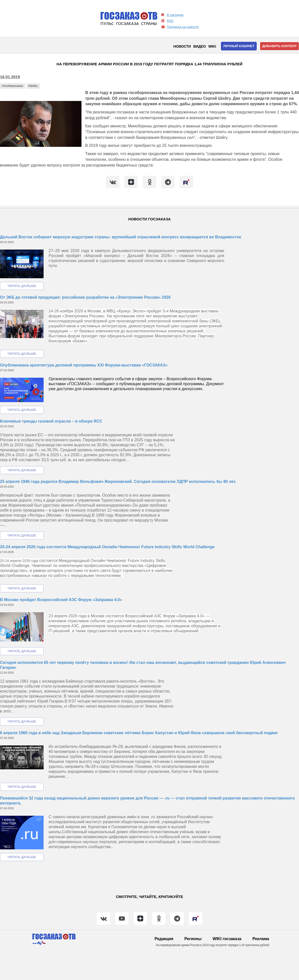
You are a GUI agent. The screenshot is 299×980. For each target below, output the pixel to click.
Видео (200, 46)
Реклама (261, 939)
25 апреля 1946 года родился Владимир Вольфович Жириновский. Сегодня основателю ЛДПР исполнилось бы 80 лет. (118, 482)
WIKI (212, 46)
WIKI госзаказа (227, 939)
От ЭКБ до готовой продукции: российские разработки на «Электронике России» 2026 (85, 297)
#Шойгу (33, 86)
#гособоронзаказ (12, 86)
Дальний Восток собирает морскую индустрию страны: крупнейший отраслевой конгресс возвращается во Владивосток (120, 237)
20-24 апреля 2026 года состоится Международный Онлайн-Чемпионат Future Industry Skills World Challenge (107, 547)
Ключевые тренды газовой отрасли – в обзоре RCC (51, 421)
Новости (182, 46)
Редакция (164, 939)
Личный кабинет (239, 46)
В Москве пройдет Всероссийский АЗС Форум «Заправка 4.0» (61, 600)
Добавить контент (279, 46)
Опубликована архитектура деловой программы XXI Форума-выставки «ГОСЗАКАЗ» (84, 365)
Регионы (193, 939)
